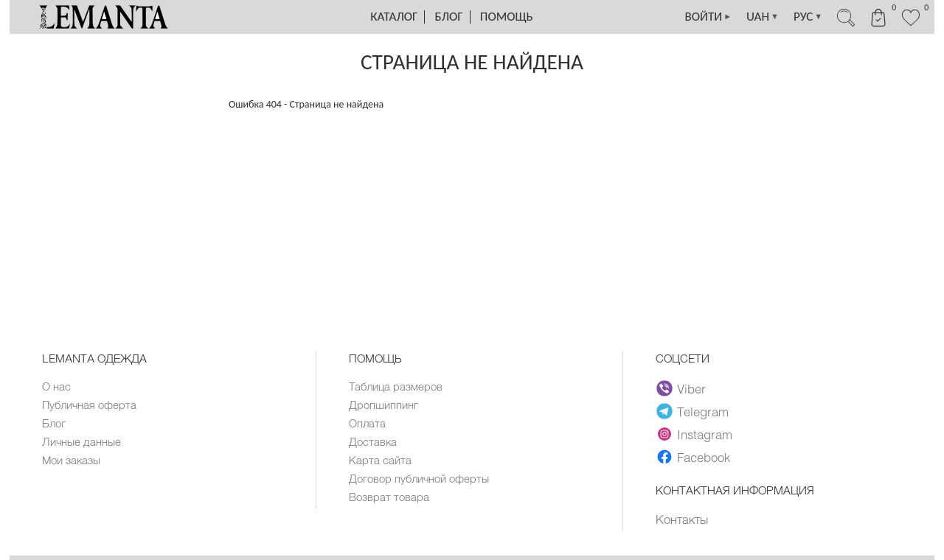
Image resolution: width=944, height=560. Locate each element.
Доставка (373, 441)
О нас (56, 386)
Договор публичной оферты (419, 478)
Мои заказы (71, 460)
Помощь (507, 17)
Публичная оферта (89, 405)
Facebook (693, 457)
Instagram (694, 434)
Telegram (693, 411)
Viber (681, 388)
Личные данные (81, 441)
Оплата (367, 423)
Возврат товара (389, 497)
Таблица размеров (396, 386)
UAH (763, 17)
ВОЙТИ (709, 17)
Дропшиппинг (383, 405)
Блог (449, 17)
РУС (808, 17)
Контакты (682, 519)
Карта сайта (380, 460)
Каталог (394, 17)
